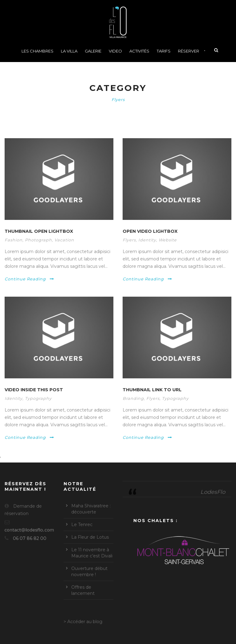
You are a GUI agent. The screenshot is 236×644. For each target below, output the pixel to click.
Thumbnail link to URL (152, 390)
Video (115, 51)
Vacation (64, 240)
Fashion (14, 240)
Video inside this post (34, 390)
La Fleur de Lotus (90, 537)
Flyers (129, 240)
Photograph (38, 240)
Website (168, 240)
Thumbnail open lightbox (39, 231)
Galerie (93, 51)
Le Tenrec (82, 525)
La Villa (69, 51)
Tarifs (164, 51)
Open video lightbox (150, 231)
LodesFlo (213, 492)
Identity (147, 240)
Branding (133, 398)
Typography (38, 398)
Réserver (189, 51)
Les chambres (37, 51)
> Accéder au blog (83, 622)
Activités (139, 51)
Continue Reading (29, 279)
